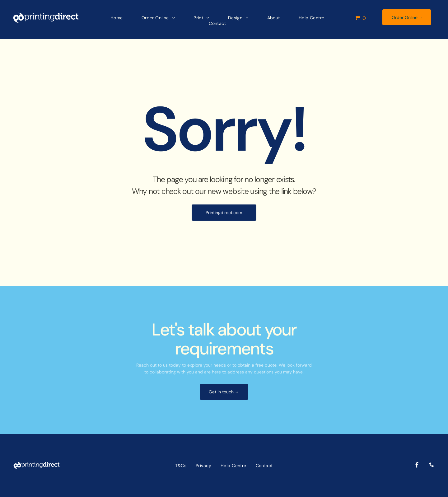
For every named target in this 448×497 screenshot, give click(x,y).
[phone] (431, 466)
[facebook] (417, 466)
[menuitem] (110, 18)
